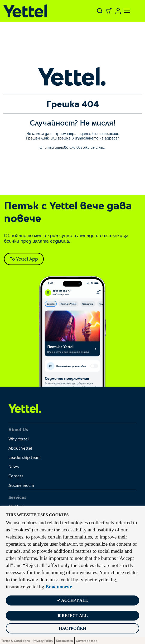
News (14, 466)
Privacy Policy (43, 641)
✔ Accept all (72, 600)
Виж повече (59, 587)
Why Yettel (19, 439)
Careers (16, 476)
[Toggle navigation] (124, 11)
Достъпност (21, 485)
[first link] (25, 408)
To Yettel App (24, 259)
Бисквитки (64, 641)
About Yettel (20, 448)
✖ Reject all (72, 616)
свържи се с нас (91, 147)
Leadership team (25, 457)
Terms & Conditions (16, 641)
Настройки (72, 628)
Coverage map (87, 641)
